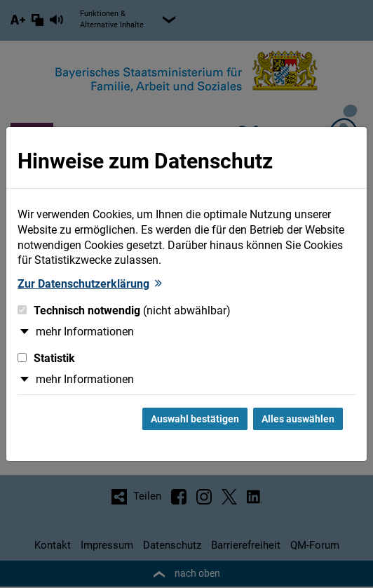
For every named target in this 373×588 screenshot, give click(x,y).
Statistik (46, 358)
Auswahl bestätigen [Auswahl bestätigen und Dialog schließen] (195, 419)
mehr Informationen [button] (85, 332)
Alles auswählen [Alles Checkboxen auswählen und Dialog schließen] (298, 419)
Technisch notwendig (124, 310)
